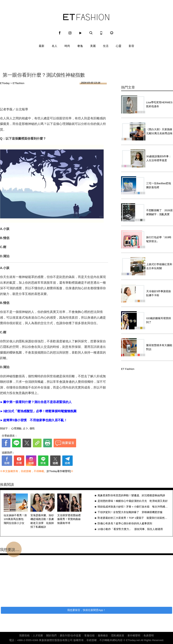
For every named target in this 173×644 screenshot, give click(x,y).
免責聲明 (149, 635)
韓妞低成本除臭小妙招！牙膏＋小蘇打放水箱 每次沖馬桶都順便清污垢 (133, 507)
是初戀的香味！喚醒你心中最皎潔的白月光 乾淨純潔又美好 (133, 501)
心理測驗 (16, 428)
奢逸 (80, 46)
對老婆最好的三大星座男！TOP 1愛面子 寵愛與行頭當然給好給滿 (133, 518)
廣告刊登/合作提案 (70, 635)
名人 (54, 46)
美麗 (93, 46)
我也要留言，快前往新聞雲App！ (86, 610)
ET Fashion (86, 17)
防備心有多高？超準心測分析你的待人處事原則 (125, 523)
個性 (32, 428)
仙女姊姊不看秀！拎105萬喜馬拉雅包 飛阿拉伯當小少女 (15, 519)
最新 (42, 46)
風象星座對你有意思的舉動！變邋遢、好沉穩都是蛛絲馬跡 (131, 495)
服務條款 (103, 635)
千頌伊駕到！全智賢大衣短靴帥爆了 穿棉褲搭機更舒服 (130, 512)
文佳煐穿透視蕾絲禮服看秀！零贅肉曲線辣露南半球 (69, 519)
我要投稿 (24, 635)
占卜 (26, 428)
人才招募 (38, 635)
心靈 (119, 46)
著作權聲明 (134, 635)
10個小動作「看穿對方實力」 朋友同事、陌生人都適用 (130, 529)
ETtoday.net (133, 640)
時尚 (67, 46)
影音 (131, 46)
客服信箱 (89, 635)
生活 (106, 46)
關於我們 (51, 635)
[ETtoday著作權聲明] (59, 471)
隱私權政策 (118, 635)
